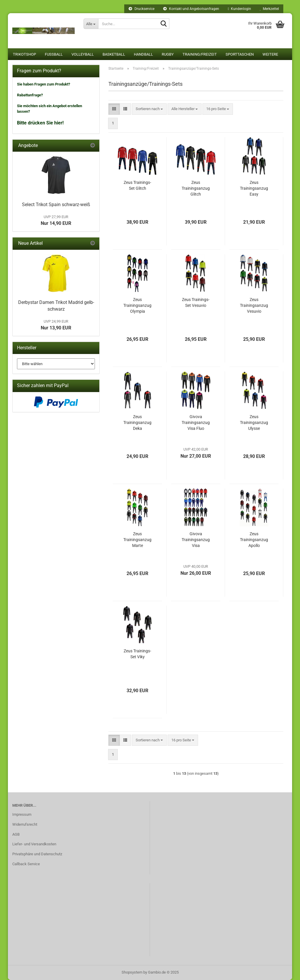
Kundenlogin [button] (240, 9)
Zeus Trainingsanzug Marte (137, 540)
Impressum (22, 814)
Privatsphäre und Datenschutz (37, 854)
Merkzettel (269, 9)
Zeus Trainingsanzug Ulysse (254, 423)
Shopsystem (132, 972)
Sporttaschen (240, 54)
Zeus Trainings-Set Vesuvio (196, 302)
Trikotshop (24, 54)
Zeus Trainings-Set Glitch (137, 185)
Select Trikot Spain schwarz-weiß (56, 205)
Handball (143, 54)
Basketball (114, 54)
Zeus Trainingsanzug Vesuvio (254, 305)
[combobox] (149, 109)
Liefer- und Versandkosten (34, 844)
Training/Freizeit (200, 54)
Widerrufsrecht (25, 824)
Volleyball (83, 54)
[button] (114, 109)
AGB (16, 834)
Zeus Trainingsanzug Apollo (254, 540)
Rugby (168, 54)
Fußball (54, 54)
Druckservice (142, 9)
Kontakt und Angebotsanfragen (191, 9)
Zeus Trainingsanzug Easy (254, 188)
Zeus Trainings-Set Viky (137, 654)
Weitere (270, 54)
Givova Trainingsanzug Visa (196, 540)
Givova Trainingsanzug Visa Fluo (196, 423)
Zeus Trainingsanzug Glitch (196, 188)
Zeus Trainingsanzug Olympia (137, 305)
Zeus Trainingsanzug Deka (137, 423)
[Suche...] (91, 24)
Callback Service (26, 864)
